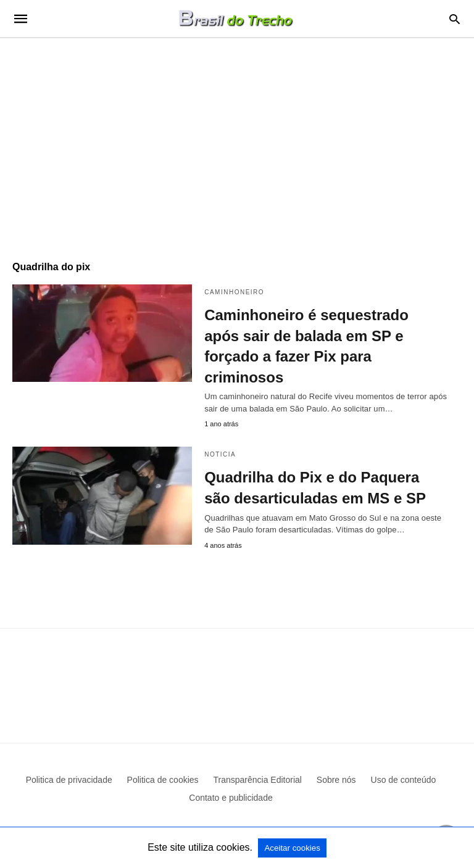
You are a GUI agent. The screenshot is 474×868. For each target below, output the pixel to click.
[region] (237, 143)
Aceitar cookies (292, 848)
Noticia (220, 454)
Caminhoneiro (234, 292)
